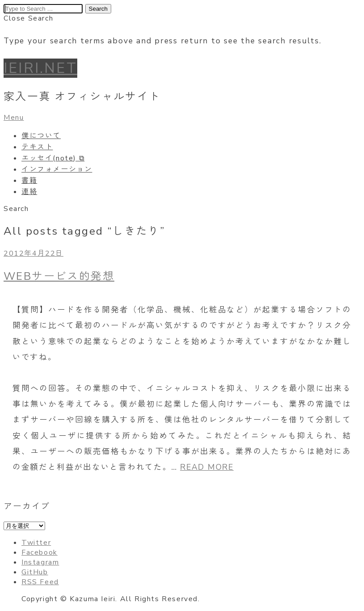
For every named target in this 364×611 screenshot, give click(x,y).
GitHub (35, 572)
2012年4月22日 (33, 253)
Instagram (40, 562)
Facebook (40, 552)
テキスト (37, 147)
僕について (41, 136)
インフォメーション (57, 169)
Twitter (36, 543)
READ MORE (207, 467)
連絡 (29, 192)
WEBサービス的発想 (59, 276)
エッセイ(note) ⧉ (53, 158)
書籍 (29, 181)
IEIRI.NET (40, 68)
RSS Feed (40, 582)
